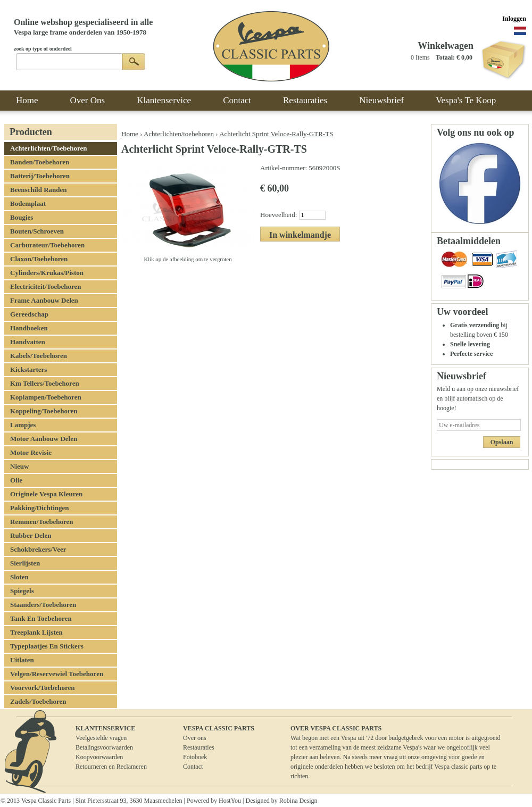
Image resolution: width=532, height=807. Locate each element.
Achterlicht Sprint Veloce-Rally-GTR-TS (276, 134)
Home (130, 134)
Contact (193, 767)
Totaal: (445, 57)
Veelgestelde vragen (101, 738)
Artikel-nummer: (284, 168)
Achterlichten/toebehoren (179, 134)
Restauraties (199, 747)
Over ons (195, 738)
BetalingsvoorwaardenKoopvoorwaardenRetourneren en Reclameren (111, 757)
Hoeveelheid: (280, 215)
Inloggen (514, 19)
